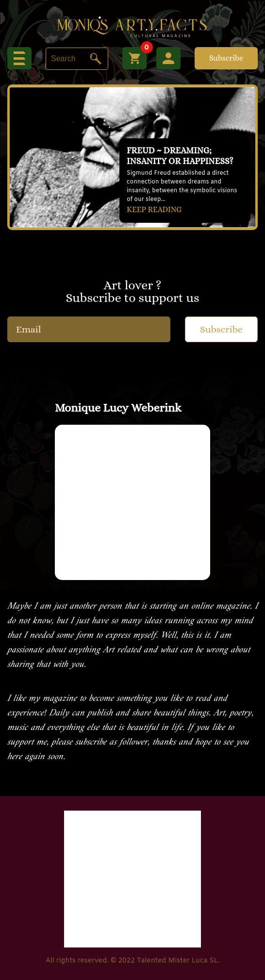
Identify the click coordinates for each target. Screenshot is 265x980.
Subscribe (226, 58)
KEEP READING (154, 209)
